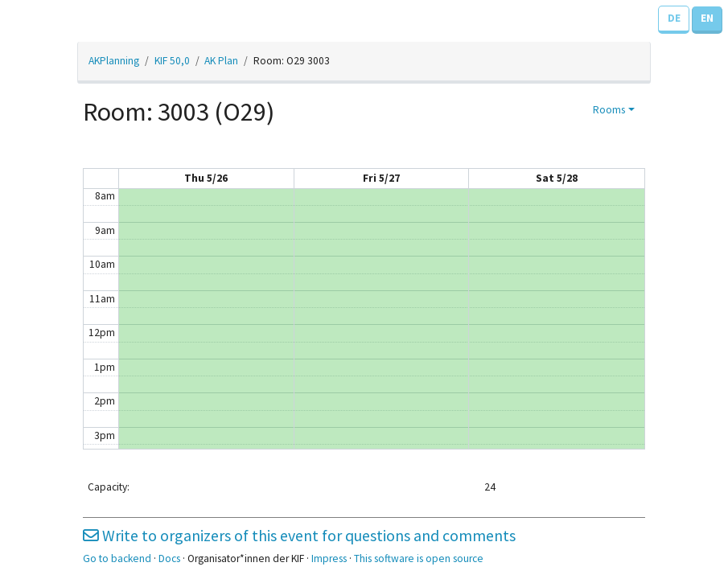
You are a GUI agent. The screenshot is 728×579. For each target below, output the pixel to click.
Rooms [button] (609, 110)
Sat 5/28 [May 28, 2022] (557, 178)
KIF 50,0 (172, 61)
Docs (169, 558)
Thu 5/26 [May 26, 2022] (206, 178)
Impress (329, 558)
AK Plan (221, 61)
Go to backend (117, 558)
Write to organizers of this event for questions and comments (299, 535)
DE (674, 18)
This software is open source (419, 558)
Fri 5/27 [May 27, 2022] (381, 178)
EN (707, 18)
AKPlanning (114, 61)
